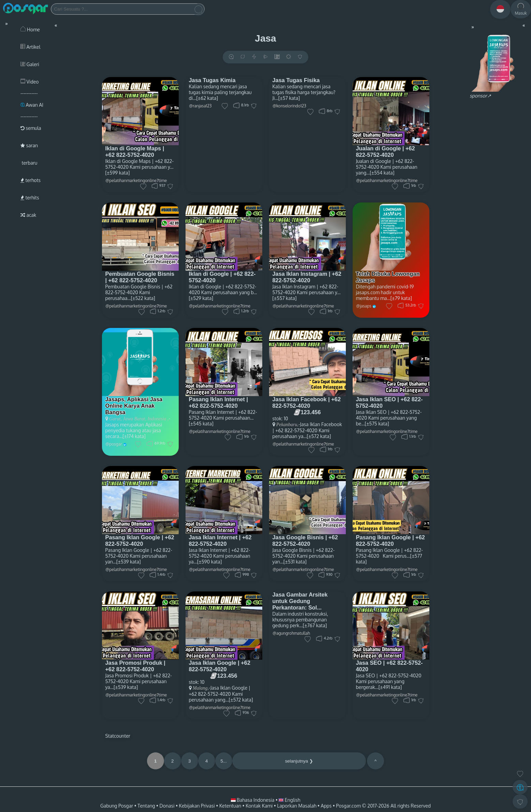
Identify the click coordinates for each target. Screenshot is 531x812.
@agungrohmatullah (291, 633)
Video (29, 82)
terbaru (29, 163)
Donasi (167, 806)
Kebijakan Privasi (197, 806)
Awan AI (32, 105)
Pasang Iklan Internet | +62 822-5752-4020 (219, 402)
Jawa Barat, (134, 419)
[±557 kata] (285, 298)
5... (224, 761)
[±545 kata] (201, 424)
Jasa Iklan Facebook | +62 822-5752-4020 (307, 402)
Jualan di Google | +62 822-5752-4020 (386, 152)
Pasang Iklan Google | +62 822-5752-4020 (140, 540)
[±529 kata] (201, 298)
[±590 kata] (209, 562)
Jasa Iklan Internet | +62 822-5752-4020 (220, 540)
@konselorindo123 (290, 106)
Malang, (201, 688)
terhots (31, 180)
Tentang (146, 806)
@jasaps (364, 306)
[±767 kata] (315, 625)
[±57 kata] (289, 98)
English (289, 800)
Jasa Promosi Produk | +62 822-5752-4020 (135, 666)
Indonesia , (158, 419)
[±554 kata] (382, 173)
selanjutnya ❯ (299, 761)
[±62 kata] (207, 98)
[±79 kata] (401, 298)
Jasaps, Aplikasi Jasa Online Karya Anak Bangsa (134, 406)
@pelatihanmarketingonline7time (387, 181)
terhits (30, 198)
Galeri (30, 64)
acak (28, 215)
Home (30, 29)
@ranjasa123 (201, 106)
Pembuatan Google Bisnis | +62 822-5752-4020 (140, 277)
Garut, (115, 419)
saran (29, 145)
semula (31, 128)
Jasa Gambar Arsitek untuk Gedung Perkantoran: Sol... (300, 601)
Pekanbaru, (287, 425)
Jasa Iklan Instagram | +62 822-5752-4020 (307, 277)
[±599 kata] (118, 173)
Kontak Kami (259, 806)
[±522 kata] (143, 298)
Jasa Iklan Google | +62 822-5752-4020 (220, 666)
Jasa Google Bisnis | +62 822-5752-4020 (305, 540)
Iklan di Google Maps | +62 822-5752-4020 (135, 152)
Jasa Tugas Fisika (296, 80)
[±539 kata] (128, 562)
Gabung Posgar (117, 806)
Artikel (30, 47)
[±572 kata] (319, 436)
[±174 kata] (134, 436)
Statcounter (118, 736)
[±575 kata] (377, 424)
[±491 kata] (390, 687)
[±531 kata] (295, 562)
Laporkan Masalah (297, 806)
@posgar (114, 444)
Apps (326, 806)
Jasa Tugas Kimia (212, 80)
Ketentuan (230, 806)
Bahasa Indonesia (253, 800)
